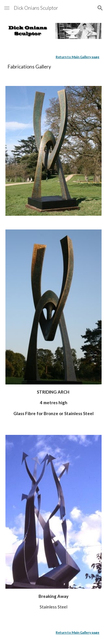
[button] (7, 8)
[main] (54, 62)
